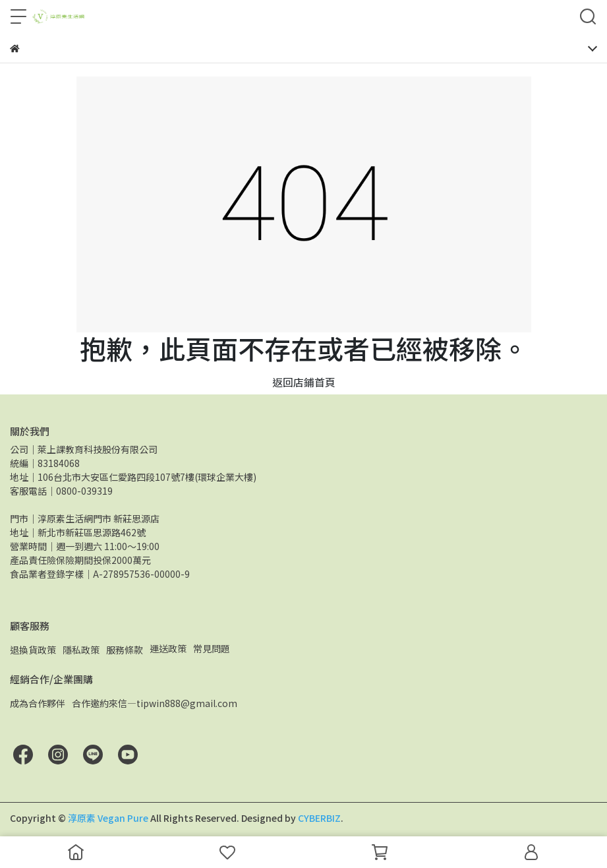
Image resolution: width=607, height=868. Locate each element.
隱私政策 (81, 650)
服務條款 (125, 650)
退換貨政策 (33, 650)
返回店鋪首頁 (304, 382)
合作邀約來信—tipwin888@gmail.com (155, 703)
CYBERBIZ (319, 818)
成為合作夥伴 (38, 703)
